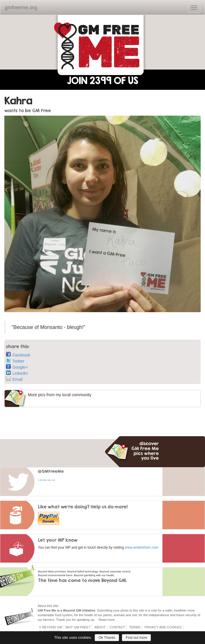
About (100, 627)
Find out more (136, 638)
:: (59, 606)
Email (14, 379)
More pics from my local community (60, 395)
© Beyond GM (51, 627)
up (92, 620)
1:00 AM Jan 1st (46, 480)
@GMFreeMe (51, 471)
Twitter (15, 361)
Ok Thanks (107, 638)
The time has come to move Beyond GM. (83, 580)
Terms (135, 627)
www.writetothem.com (142, 547)
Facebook (18, 355)
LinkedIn (17, 373)
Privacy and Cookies (163, 627)
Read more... (108, 620)
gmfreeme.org (21, 8)
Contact (117, 627)
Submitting (105, 610)
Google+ (17, 367)
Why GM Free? (78, 627)
